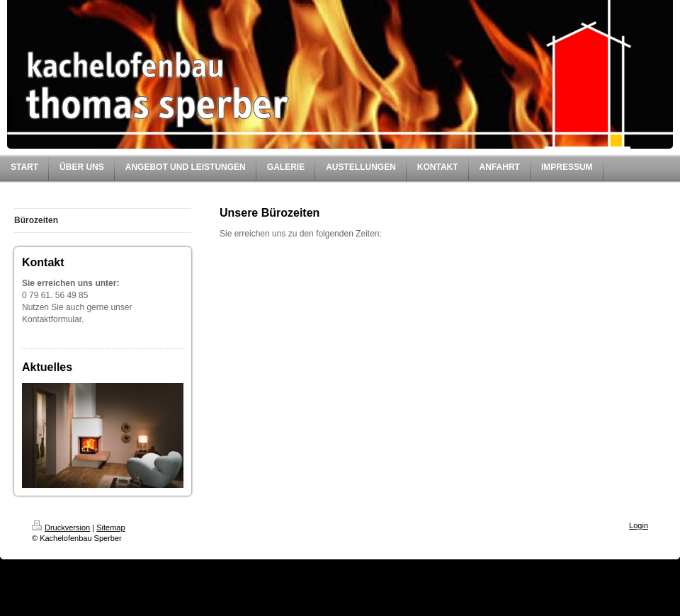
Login (639, 525)
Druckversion (61, 527)
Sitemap (110, 527)
